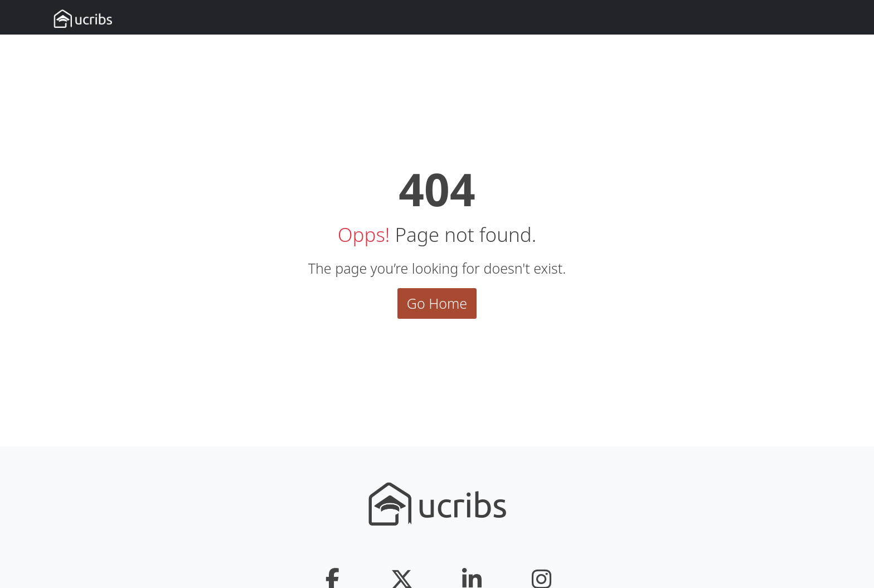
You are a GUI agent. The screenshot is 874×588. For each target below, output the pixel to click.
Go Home (437, 303)
